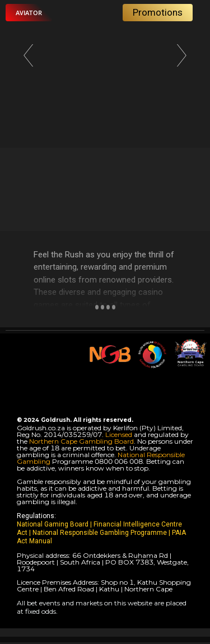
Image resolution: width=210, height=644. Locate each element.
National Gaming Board (53, 524)
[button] (29, 13)
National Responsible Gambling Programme (100, 533)
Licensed (120, 434)
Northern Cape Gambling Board (81, 441)
